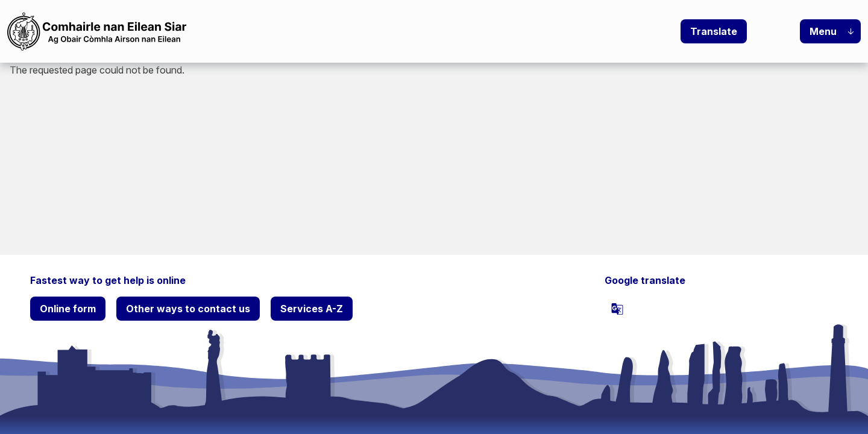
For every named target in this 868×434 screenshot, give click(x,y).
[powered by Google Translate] (617, 309)
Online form (68, 309)
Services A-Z (312, 309)
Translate (714, 31)
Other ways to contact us (188, 309)
